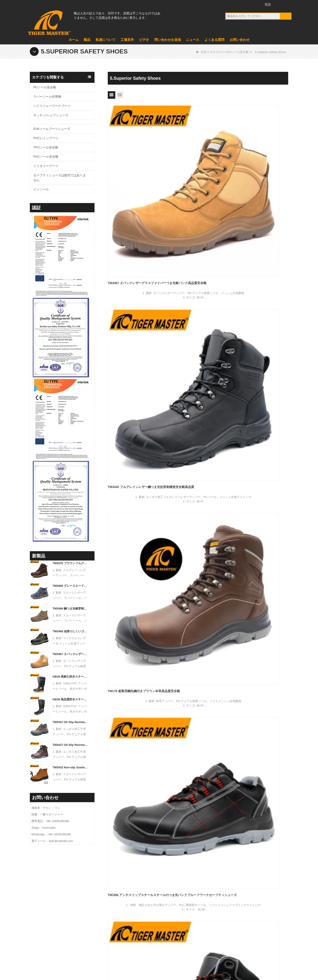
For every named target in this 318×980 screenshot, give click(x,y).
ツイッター (246, 4)
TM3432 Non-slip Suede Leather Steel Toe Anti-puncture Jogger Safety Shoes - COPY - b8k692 (70, 767)
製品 (87, 40)
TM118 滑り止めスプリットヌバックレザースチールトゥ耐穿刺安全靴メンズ (259, 442)
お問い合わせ (240, 40)
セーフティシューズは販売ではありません (60, 178)
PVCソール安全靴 (46, 157)
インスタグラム (254, 4)
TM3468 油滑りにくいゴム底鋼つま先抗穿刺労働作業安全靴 (70, 631)
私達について (106, 40)
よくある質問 (214, 40)
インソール (41, 189)
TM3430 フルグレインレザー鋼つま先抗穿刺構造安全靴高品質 (197, 172)
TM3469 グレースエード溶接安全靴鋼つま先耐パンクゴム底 (70, 586)
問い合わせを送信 (168, 40)
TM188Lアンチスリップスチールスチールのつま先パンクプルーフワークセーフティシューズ (136, 262)
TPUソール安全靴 (46, 147)
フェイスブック (229, 4)
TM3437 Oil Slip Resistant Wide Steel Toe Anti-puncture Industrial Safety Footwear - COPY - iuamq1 (70, 722)
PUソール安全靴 (238, 52)
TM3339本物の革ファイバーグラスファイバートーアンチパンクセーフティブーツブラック (259, 262)
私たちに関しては (123, 892)
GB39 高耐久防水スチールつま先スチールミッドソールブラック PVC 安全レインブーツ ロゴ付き (70, 677)
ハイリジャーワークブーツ (52, 106)
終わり (209, 480)
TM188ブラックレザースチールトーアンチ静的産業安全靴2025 (197, 262)
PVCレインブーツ (46, 138)
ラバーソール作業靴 (47, 97)
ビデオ (144, 40)
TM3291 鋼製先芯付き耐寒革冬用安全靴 (197, 439)
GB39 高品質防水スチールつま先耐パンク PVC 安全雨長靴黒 (70, 699)
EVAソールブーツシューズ (52, 129)
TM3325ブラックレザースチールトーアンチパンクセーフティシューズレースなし (197, 352)
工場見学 (127, 40)
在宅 (201, 52)
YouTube (238, 4)
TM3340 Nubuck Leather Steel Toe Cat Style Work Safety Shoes (136, 351)
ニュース (193, 40)
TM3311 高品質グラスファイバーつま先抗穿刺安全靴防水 (135, 442)
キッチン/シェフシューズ (51, 115)
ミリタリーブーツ (46, 166)
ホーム (74, 40)
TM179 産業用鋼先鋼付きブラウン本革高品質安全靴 (259, 172)
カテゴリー (217, 52)
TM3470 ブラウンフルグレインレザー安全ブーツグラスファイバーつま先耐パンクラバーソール (70, 563)
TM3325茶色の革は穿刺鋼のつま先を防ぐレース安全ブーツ (258, 351)
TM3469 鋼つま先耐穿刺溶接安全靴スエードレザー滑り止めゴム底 (70, 609)
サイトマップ (268, 956)
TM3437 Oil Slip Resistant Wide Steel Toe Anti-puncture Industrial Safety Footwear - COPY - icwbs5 (70, 745)
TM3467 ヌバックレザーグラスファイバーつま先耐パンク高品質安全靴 (70, 654)
